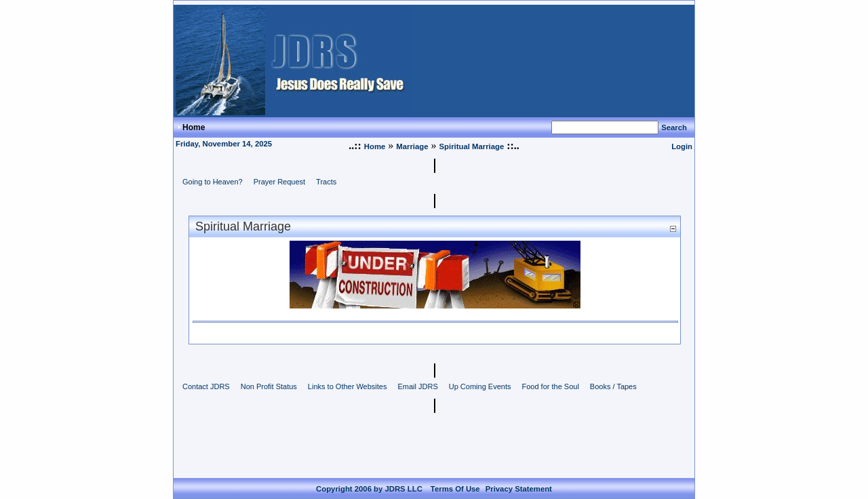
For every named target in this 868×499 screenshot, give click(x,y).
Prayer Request (279, 182)
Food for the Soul (550, 386)
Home (375, 146)
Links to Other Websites (348, 386)
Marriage (412, 146)
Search (674, 127)
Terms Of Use (455, 478)
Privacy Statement (519, 478)
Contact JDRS (206, 386)
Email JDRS (417, 386)
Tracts (326, 182)
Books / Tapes (613, 386)
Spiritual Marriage (472, 146)
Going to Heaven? (213, 182)
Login (682, 146)
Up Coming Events (480, 386)
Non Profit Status (269, 386)
